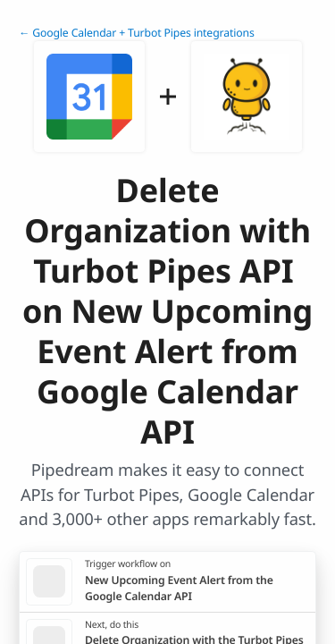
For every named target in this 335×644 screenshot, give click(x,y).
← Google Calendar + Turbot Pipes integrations (137, 33)
